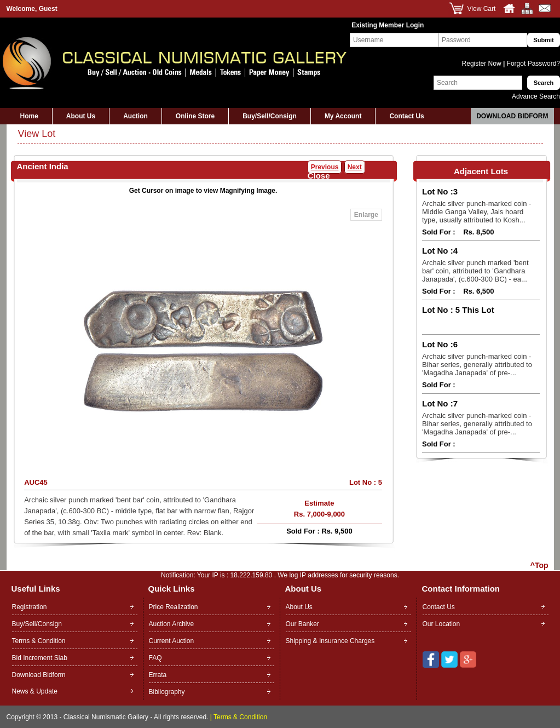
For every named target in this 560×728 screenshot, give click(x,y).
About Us (81, 116)
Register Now (483, 64)
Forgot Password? (532, 64)
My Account (343, 116)
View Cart (482, 9)
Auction (135, 116)
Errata (158, 675)
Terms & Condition (39, 641)
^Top (539, 565)
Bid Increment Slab (40, 658)
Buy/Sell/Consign (270, 116)
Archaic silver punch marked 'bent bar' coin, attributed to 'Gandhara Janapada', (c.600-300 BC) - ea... (475, 271)
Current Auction (172, 641)
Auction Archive (172, 624)
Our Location (441, 624)
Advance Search (536, 96)
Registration (30, 607)
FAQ (155, 658)
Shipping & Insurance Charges (330, 641)
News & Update (35, 691)
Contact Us (406, 116)
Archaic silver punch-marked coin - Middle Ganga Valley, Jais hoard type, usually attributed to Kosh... (477, 212)
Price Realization (174, 607)
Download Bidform (512, 116)
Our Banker (302, 624)
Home (29, 116)
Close (319, 176)
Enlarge (366, 215)
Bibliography (167, 692)
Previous (325, 167)
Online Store (195, 116)
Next (355, 167)
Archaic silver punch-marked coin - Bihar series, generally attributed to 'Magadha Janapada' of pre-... (477, 365)
